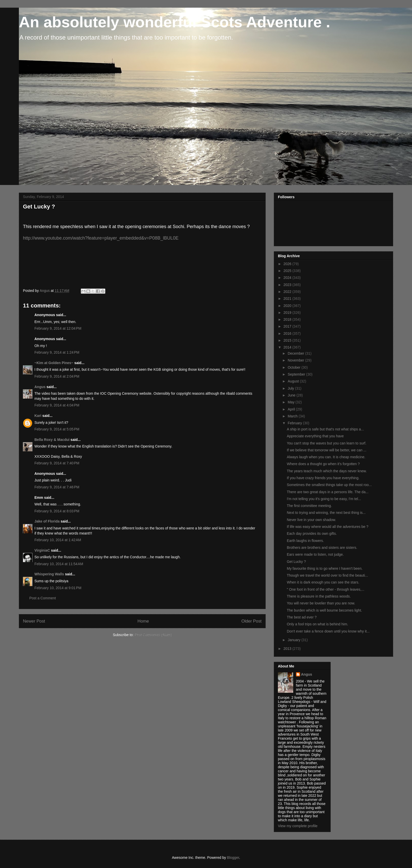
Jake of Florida (47, 521)
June (292, 395)
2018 (288, 319)
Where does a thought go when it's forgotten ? (323, 464)
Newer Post (34, 621)
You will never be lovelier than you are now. (321, 603)
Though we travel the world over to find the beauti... (327, 575)
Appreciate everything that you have (315, 436)
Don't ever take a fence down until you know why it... (328, 631)
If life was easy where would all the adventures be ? (328, 527)
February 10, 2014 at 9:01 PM (58, 588)
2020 (288, 306)
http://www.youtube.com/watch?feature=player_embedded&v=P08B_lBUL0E (101, 238)
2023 (288, 285)
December (296, 353)
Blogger (233, 858)
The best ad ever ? (302, 617)
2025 (288, 271)
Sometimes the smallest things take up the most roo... (329, 485)
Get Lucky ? (296, 562)
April (292, 409)
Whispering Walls (49, 574)
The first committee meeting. (309, 506)
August (294, 381)
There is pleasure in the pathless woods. (319, 596)
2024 (288, 278)
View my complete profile (298, 826)
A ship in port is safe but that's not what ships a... (325, 429)
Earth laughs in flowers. (305, 541)
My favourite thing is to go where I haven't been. (325, 568)
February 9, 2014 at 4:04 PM (57, 405)
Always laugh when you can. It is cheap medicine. (326, 457)
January (294, 640)
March (293, 416)
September (297, 374)
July (291, 388)
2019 (288, 313)
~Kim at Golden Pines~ (54, 363)
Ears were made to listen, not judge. (315, 554)
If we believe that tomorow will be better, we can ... (327, 450)
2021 (288, 299)
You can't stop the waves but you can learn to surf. (327, 443)
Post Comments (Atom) (153, 635)
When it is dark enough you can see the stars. (323, 582)
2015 (288, 340)
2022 (288, 292)
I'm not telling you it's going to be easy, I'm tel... (324, 499)
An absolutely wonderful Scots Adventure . (175, 22)
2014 (288, 347)
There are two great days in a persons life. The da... (328, 492)
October (294, 367)
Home (143, 621)
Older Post (252, 621)
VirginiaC (42, 550)
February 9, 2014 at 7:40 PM (57, 463)
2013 (288, 649)
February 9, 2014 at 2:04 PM (57, 376)
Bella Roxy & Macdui (52, 440)
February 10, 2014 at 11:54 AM (59, 564)
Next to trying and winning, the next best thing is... (326, 513)
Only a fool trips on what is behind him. (317, 624)
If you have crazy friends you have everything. (323, 478)
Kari (38, 416)
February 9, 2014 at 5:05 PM (57, 429)
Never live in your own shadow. (311, 520)
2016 (288, 333)
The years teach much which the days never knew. (327, 471)
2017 (288, 326)
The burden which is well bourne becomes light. (324, 610)
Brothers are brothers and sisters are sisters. (322, 548)
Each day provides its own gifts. (312, 534)
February (295, 423)
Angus (40, 387)
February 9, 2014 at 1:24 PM (57, 352)
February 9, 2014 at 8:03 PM (57, 511)
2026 (288, 264)
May (291, 402)
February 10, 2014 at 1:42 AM (58, 540)
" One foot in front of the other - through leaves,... (326, 589)
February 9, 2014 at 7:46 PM (57, 487)
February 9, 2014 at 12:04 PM (58, 328)
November (296, 360)
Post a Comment (43, 598)
